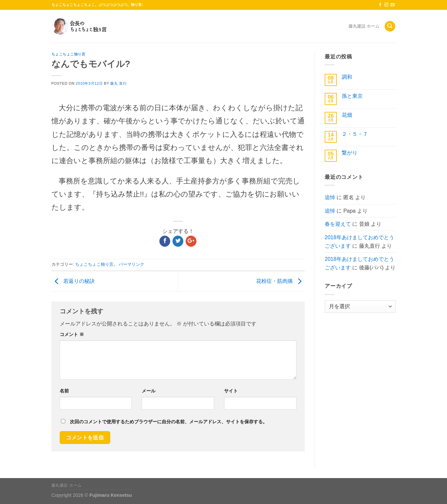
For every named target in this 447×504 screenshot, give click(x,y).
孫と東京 (352, 96)
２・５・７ (355, 134)
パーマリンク (132, 264)
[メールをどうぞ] (393, 5)
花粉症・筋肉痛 (280, 281)
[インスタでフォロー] (386, 5)
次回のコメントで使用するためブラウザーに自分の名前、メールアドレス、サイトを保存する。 (169, 422)
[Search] (390, 26)
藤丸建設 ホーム (364, 26)
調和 (347, 77)
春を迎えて (338, 224)
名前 (64, 391)
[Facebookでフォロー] (380, 5)
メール (149, 391)
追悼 (330, 197)
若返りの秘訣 (73, 281)
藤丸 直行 (118, 83)
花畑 (347, 115)
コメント (72, 334)
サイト (231, 391)
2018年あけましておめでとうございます (359, 242)
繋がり (350, 153)
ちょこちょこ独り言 (69, 54)
